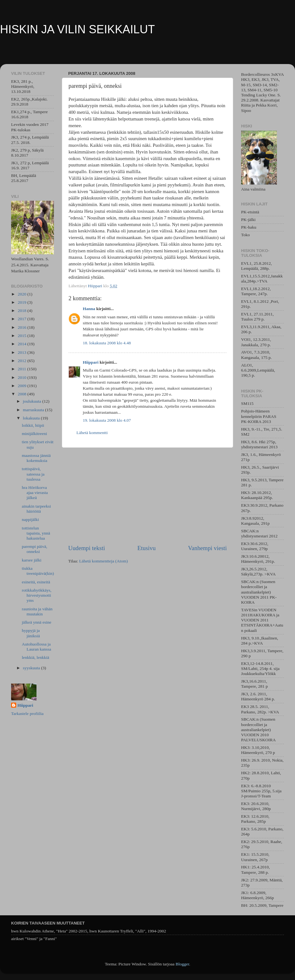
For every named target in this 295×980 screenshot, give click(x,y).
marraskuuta (34, 410)
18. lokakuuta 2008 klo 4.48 (107, 343)
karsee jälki (32, 560)
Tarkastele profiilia (27, 714)
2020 (23, 294)
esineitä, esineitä (36, 582)
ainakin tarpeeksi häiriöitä (36, 509)
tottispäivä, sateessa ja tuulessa (33, 474)
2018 (23, 311)
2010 (23, 377)
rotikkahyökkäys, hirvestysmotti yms (37, 595)
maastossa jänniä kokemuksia (36, 458)
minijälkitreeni (34, 434)
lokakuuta (32, 418)
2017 (23, 319)
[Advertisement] (148, 496)
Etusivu (147, 548)
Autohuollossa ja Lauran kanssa (37, 647)
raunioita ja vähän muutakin (37, 611)
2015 (23, 336)
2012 (23, 361)
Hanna (89, 309)
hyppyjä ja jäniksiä (31, 633)
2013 (23, 352)
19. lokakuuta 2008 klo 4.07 (107, 420)
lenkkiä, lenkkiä (36, 657)
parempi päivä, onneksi (35, 549)
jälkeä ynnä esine (37, 622)
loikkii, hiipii (33, 425)
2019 (23, 302)
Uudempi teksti (87, 548)
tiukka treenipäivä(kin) (38, 571)
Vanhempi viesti (207, 548)
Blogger (182, 964)
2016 (23, 327)
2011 (23, 369)
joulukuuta (33, 401)
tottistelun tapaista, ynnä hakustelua (36, 533)
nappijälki (30, 519)
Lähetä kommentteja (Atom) (103, 561)
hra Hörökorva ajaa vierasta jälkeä (35, 493)
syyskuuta (32, 668)
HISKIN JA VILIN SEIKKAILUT (77, 29)
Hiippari (91, 362)
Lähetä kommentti (92, 433)
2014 (23, 344)
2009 (23, 386)
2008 (23, 394)
